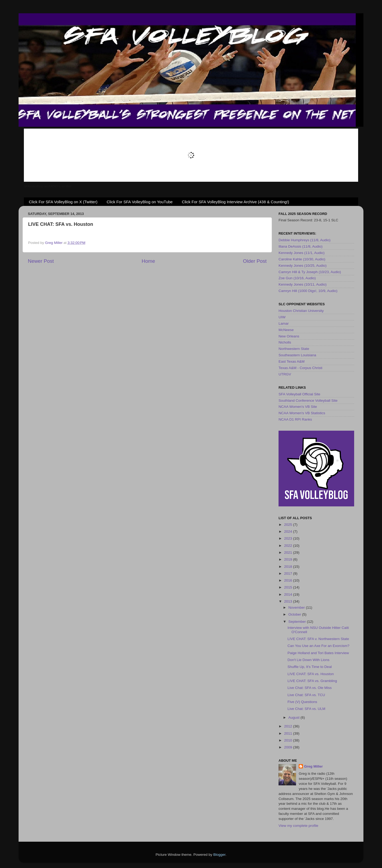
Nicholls (285, 342)
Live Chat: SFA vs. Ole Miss (310, 688)
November (297, 607)
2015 (289, 587)
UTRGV (285, 374)
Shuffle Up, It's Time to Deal (310, 667)
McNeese (286, 330)
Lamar (284, 323)
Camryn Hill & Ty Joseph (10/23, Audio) (310, 272)
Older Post (255, 261)
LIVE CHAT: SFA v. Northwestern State (318, 639)
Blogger (219, 855)
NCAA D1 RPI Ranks (295, 419)
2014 (289, 594)
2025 (289, 525)
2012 (289, 726)
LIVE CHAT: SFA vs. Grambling (312, 681)
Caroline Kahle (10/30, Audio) (302, 259)
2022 (289, 546)
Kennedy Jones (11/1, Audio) (301, 253)
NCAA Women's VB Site (298, 407)
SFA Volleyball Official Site (299, 394)
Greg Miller (313, 766)
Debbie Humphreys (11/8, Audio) (305, 240)
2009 (289, 747)
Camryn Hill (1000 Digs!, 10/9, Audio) (308, 291)
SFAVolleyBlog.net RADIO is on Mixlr (48, 186)
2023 (289, 538)
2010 (289, 740)
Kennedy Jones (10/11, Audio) (303, 284)
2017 (289, 573)
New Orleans (289, 336)
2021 (289, 552)
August (294, 717)
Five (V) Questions (302, 702)
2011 (289, 733)
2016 (289, 580)
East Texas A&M (292, 361)
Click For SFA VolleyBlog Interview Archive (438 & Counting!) (235, 202)
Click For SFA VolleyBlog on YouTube (140, 202)
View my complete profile (298, 826)
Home (148, 261)
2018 (289, 567)
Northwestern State (294, 349)
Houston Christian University (301, 311)
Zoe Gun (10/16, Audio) (297, 278)
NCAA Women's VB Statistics (302, 413)
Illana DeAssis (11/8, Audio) (301, 246)
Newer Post (41, 261)
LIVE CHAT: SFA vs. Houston (311, 674)
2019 (289, 559)
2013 (289, 601)
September (298, 622)
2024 (289, 532)
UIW (282, 317)
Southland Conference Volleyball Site (308, 401)
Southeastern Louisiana (297, 355)
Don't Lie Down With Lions (309, 660)
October (295, 614)
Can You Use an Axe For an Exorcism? (318, 646)
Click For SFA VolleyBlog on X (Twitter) (63, 202)
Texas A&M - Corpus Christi (300, 368)
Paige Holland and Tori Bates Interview (318, 653)
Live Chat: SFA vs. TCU (306, 695)
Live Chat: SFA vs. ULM (307, 709)
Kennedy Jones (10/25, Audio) (303, 266)
